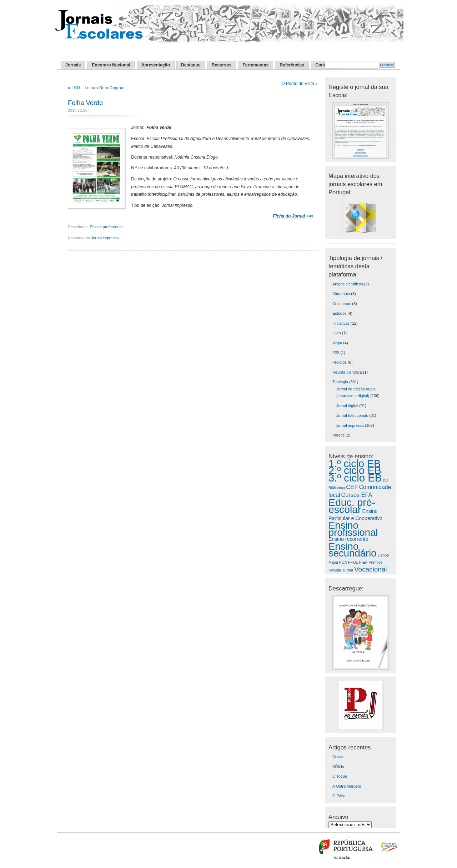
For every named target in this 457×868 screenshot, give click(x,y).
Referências (292, 65)
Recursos (222, 65)
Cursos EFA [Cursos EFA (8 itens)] (357, 495)
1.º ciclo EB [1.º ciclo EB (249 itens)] (355, 464)
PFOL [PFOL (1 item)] (353, 562)
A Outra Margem (347, 786)
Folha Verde (85, 103)
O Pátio (339, 796)
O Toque (340, 776)
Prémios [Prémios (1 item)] (375, 562)
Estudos (340, 313)
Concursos (342, 304)
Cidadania (341, 294)
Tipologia (340, 382)
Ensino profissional (106, 227)
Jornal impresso (105, 238)
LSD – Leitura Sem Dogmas (98, 88)
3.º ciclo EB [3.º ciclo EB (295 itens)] (355, 478)
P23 (336, 353)
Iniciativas (341, 323)
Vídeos (338, 435)
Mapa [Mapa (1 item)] (333, 562)
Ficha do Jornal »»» (293, 216)
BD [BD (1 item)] (385, 480)
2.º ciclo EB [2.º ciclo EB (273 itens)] (355, 470)
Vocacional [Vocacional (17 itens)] (370, 569)
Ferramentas (255, 65)
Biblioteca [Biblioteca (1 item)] (337, 488)
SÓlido (338, 767)
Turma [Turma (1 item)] (348, 570)
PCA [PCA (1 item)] (343, 562)
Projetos (340, 362)
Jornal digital (347, 406)
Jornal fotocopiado (352, 415)
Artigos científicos (348, 284)
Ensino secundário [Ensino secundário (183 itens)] (353, 550)
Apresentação (156, 65)
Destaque (191, 65)
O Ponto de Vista (298, 84)
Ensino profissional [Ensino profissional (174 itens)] (353, 529)
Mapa (337, 343)
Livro (337, 333)
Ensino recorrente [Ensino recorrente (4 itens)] (348, 539)
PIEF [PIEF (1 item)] (363, 562)
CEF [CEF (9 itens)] (352, 487)
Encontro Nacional (111, 65)
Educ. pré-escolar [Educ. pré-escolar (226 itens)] (352, 506)
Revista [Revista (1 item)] (335, 570)
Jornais (73, 65)
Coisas (338, 757)
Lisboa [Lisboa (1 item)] (383, 555)
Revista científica (347, 372)
